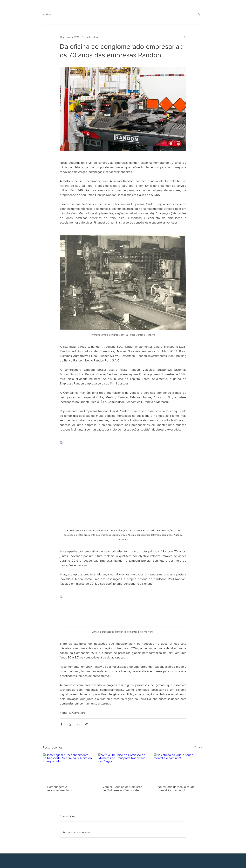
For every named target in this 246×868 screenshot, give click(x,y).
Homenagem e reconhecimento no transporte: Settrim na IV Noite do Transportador (67, 789)
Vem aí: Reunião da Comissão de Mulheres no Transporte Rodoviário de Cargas (122, 789)
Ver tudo (199, 747)
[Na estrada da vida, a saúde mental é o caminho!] (178, 767)
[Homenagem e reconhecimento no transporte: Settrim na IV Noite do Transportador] (68, 767)
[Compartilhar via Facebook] (61, 724)
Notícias (47, 14)
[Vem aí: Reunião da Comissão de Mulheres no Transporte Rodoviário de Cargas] (123, 767)
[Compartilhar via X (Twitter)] (70, 724)
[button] (199, 14)
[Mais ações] (184, 37)
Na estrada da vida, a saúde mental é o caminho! (176, 789)
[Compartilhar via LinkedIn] (78, 724)
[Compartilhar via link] (87, 724)
